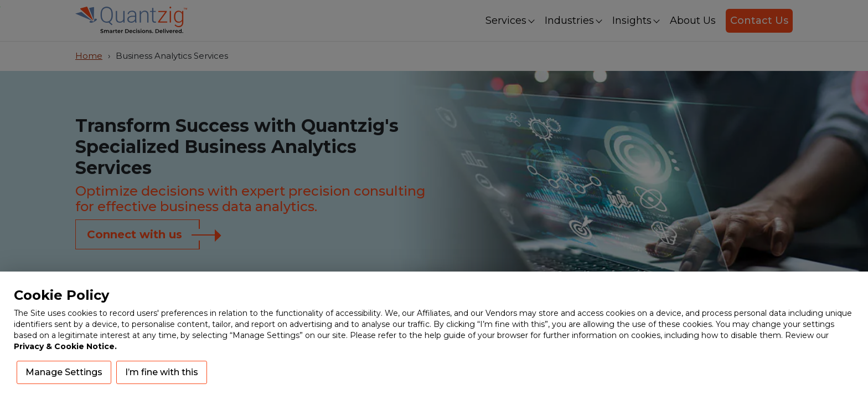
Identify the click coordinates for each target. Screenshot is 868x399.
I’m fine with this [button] (162, 372)
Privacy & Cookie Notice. (65, 346)
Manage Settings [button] (64, 372)
